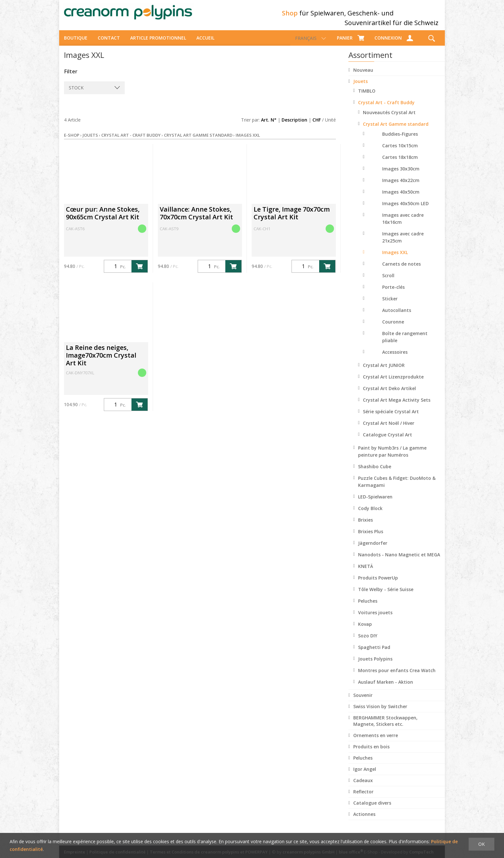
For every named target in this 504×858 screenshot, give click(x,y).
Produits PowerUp (378, 584)
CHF (317, 126)
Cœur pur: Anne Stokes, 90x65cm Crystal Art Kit (103, 219)
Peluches (368, 607)
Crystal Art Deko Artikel (389, 394)
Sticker (390, 304)
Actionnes (364, 820)
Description (294, 126)
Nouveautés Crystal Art (389, 118)
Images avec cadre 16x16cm (403, 224)
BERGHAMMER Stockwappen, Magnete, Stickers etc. (385, 727)
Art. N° (269, 126)
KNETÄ (366, 572)
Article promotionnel (158, 44)
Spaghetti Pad (374, 653)
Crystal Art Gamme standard (396, 130)
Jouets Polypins (375, 665)
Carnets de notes (401, 270)
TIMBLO (367, 97)
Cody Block (370, 514)
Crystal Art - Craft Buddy (386, 108)
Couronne (393, 328)
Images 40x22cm (401, 186)
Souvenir (363, 701)
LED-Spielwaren (375, 502)
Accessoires (395, 358)
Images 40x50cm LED (405, 209)
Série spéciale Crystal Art (391, 417)
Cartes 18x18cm (400, 163)
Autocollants (397, 316)
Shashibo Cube (375, 472)
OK (482, 844)
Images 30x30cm (401, 174)
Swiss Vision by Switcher (380, 712)
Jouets (360, 87)
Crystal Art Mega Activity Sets (397, 406)
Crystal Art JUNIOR (384, 371)
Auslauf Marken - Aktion (386, 688)
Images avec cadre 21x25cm (403, 243)
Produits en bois (371, 752)
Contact (109, 44)
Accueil (205, 44)
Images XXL (395, 258)
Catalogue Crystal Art (387, 440)
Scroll (388, 281)
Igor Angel (365, 775)
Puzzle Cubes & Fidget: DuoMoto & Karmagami (397, 487)
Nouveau (363, 76)
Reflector (363, 797)
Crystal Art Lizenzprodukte (393, 383)
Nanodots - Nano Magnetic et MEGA (399, 560)
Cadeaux (363, 786)
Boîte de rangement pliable (405, 343)
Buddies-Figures (400, 140)
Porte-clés (393, 293)
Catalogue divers (372, 809)
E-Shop (72, 141)
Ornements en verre (376, 741)
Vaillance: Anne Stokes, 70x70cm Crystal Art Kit (196, 219)
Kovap (365, 630)
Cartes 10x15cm (400, 151)
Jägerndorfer (373, 549)
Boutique (76, 44)
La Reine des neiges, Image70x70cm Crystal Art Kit (101, 361)
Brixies (365, 526)
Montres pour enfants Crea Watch (397, 676)
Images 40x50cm (401, 198)
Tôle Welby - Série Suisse (386, 595)
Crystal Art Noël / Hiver (389, 429)
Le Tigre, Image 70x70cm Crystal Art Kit (292, 219)
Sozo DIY (368, 641)
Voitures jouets (375, 618)
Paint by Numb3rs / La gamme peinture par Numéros (392, 457)
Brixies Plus (371, 537)
